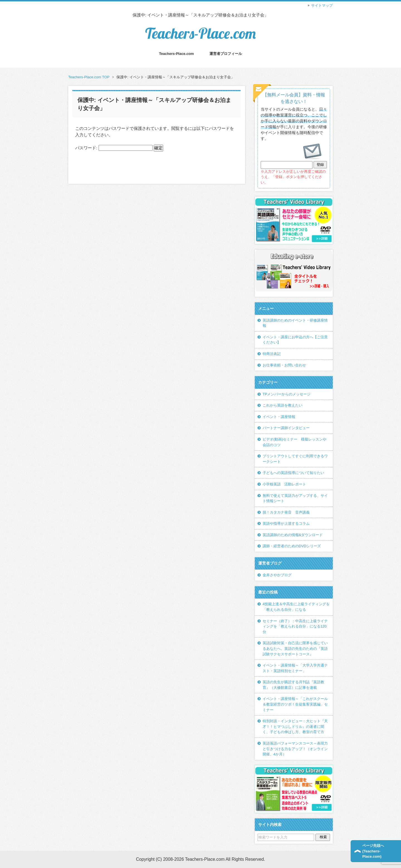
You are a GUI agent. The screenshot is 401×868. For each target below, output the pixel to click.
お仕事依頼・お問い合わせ (284, 365)
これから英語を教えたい (283, 405)
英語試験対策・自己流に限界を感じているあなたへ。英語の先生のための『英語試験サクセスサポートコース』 (295, 648)
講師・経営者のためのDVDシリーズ (292, 546)
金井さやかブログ (277, 575)
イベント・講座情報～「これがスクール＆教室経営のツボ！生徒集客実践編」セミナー (295, 704)
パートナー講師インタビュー (286, 428)
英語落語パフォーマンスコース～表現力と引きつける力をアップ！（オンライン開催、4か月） (295, 749)
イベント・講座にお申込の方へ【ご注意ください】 (295, 340)
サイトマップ (322, 5)
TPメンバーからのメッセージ (287, 394)
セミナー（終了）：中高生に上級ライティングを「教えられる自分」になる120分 (295, 626)
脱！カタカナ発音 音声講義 (286, 512)
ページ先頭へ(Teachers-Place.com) (373, 851)
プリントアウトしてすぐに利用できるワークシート (295, 459)
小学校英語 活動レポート (284, 484)
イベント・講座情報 (279, 417)
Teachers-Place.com (200, 33)
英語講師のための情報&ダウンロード (293, 535)
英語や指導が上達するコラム (286, 523)
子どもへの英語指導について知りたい (293, 473)
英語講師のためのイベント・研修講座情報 (295, 323)
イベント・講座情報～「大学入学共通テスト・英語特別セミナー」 (295, 668)
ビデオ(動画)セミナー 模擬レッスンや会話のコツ (295, 442)
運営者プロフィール (226, 54)
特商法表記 (272, 354)
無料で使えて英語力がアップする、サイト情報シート (295, 498)
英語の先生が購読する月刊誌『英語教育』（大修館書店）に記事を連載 (293, 685)
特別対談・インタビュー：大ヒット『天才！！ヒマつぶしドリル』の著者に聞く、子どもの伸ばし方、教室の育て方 (295, 726)
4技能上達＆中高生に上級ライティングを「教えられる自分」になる (296, 607)
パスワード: (114, 148)
